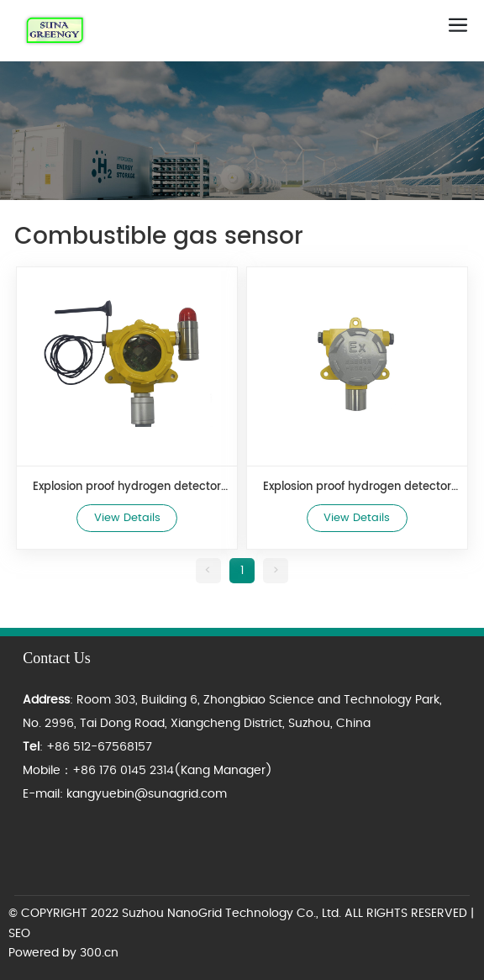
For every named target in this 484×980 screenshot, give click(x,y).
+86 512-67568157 (99, 747)
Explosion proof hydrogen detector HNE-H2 (357, 487)
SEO (19, 934)
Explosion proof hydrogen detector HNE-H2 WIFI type (127, 487)
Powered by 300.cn (63, 953)
